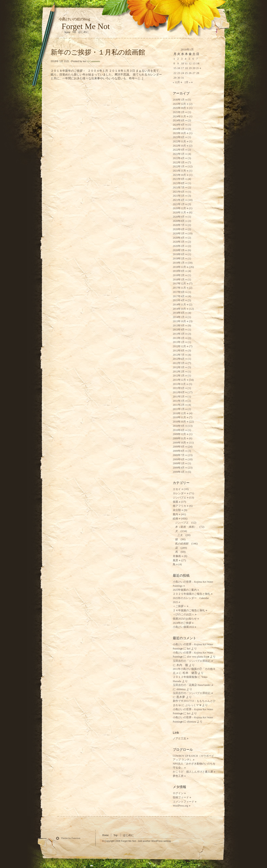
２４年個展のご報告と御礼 (189, 611)
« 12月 (176, 82)
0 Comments (94, 61)
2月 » (187, 82)
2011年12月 (179, 380)
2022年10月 (179, 146)
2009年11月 (179, 438)
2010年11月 (179, 417)
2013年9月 (179, 326)
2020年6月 (179, 229)
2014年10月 (179, 309)
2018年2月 (179, 275)
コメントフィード (184, 802)
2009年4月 (179, 468)
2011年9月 (179, 388)
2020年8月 (179, 221)
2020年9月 (179, 217)
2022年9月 (179, 150)
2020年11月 (179, 213)
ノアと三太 (179, 739)
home (67, 32)
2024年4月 (179, 125)
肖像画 (177, 556)
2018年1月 (179, 280)
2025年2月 (179, 112)
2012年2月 (179, 372)
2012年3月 (179, 367)
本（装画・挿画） (186, 527)
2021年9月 (179, 179)
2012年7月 (179, 355)
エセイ (177, 489)
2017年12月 (179, 284)
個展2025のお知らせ (185, 619)
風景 (175, 560)
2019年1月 (179, 263)
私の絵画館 (182, 544)
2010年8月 (179, 430)
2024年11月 (179, 117)
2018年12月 (179, 267)
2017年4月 (179, 296)
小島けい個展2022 (183, 627)
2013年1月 (179, 342)
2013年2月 (179, 338)
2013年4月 (179, 330)
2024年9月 (179, 121)
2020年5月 (179, 234)
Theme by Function (71, 838)
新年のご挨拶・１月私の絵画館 (98, 52)
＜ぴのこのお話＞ (184, 615)
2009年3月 (179, 472)
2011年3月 (179, 401)
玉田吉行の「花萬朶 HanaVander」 (193, 685)
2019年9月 (179, 254)
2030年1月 (179, 100)
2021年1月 (179, 204)
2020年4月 (179, 238)
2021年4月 (179, 200)
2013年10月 (179, 321)
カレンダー (179, 493)
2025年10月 (179, 108)
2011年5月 (179, 397)
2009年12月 (179, 434)
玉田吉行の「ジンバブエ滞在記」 (193, 661)
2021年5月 (179, 196)
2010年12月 (179, 413)
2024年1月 (179, 129)
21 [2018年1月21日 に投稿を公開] (198, 68)
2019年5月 (179, 259)
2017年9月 (179, 292)
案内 (175, 514)
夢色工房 (178, 776)
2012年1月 (179, 376)
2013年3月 (179, 334)
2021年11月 (179, 171)
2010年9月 (179, 426)
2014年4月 (179, 313)
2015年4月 (179, 300)
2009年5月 (179, 463)
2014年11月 (179, 305)
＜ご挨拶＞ (179, 606)
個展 (175, 502)
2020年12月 (179, 208)
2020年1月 (179, 250)
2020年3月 (179, 242)
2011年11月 (179, 384)
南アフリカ (179, 506)
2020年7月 (179, 225)
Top (74, 32)
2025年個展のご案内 (185, 590)
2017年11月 (179, 288)
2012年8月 (179, 351)
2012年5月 (179, 363)
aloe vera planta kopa (198, 657)
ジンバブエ (179, 498)
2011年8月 (179, 392)
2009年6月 (179, 459)
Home (105, 835)
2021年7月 (179, 188)
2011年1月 (179, 409)
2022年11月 (179, 142)
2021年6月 (179, 192)
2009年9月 (179, 447)
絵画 (175, 519)
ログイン (178, 793)
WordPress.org (180, 806)
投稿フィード (181, 798)
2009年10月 (179, 443)
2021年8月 (179, 183)
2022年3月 (179, 163)
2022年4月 (179, 158)
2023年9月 (179, 137)
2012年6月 (179, 359)
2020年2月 (179, 246)
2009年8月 (179, 451)
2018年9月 (179, 271)
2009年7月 (179, 455)
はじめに (83, 32)
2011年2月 (179, 405)
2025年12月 (179, 104)
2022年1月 (179, 167)
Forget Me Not (86, 26)
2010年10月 (179, 422)
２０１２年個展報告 (185, 677)
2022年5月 (179, 154)
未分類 (177, 510)
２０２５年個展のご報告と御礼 (192, 594)
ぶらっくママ (193, 705)
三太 (180, 535)
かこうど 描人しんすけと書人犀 (193, 772)
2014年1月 (179, 317)
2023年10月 (179, 133)
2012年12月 (179, 346)
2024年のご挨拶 (182, 623)
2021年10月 (179, 175)
